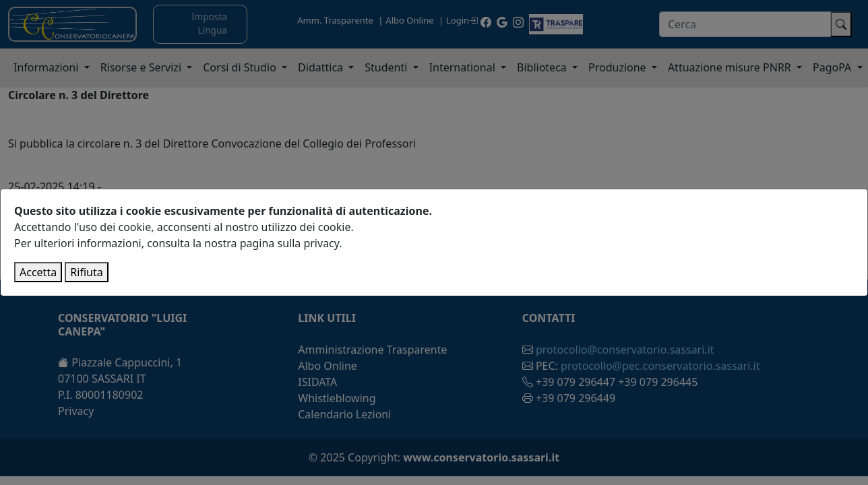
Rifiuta (86, 272)
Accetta (38, 272)
